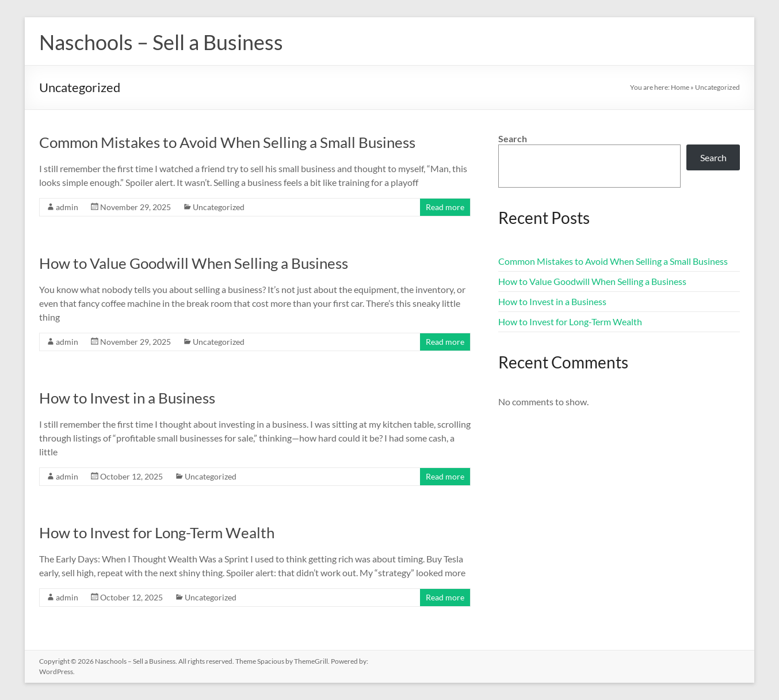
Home (680, 87)
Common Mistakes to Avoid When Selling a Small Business (227, 142)
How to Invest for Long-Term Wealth (157, 532)
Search (513, 138)
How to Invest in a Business (127, 398)
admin (67, 207)
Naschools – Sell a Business (161, 42)
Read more (445, 207)
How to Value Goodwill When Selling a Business (194, 263)
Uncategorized (219, 207)
